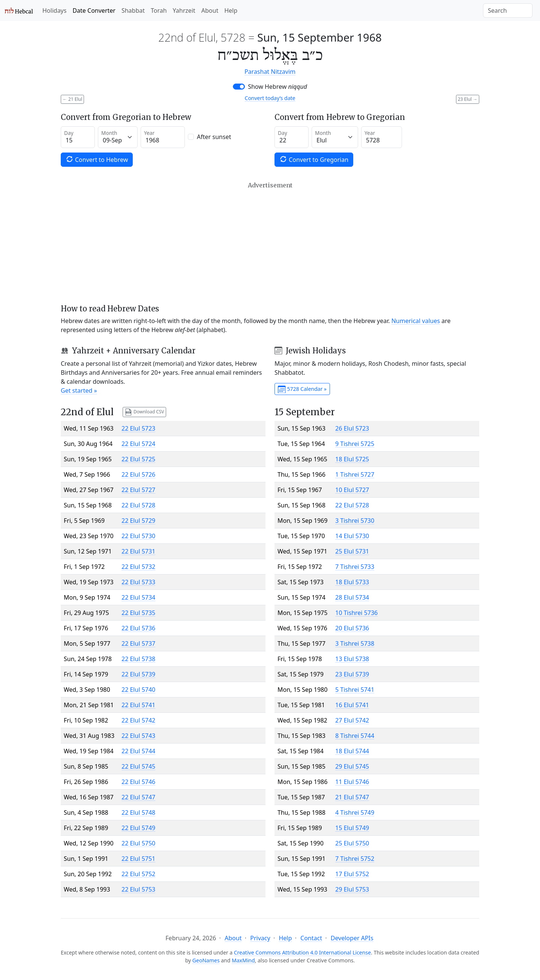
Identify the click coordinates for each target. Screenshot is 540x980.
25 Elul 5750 (352, 843)
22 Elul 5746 (138, 782)
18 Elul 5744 (352, 751)
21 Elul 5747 (352, 797)
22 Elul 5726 (138, 474)
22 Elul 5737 (138, 643)
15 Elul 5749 (352, 828)
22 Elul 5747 (138, 797)
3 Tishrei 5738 (355, 643)
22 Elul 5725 (138, 459)
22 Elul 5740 (138, 690)
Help (231, 10)
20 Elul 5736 (352, 628)
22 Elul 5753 (138, 889)
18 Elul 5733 (352, 582)
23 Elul (468, 99)
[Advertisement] (270, 243)
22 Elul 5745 (138, 766)
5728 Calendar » (302, 389)
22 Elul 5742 (138, 720)
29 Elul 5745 (352, 766)
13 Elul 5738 (352, 659)
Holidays (54, 10)
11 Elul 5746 (352, 782)
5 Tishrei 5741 (355, 690)
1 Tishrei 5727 (355, 474)
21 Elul (72, 99)
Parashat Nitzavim (270, 72)
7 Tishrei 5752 (355, 859)
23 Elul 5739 (352, 674)
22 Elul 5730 (138, 536)
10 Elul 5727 (352, 490)
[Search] (508, 10)
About (210, 10)
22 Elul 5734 (138, 597)
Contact (311, 938)
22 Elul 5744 (138, 751)
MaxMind (243, 960)
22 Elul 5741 (138, 705)
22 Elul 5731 (138, 551)
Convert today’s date (270, 98)
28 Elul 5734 (352, 597)
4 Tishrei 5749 (355, 812)
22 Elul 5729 (138, 521)
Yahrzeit (184, 10)
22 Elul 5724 (138, 444)
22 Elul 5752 (138, 874)
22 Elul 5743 (138, 736)
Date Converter (94, 10)
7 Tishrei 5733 (355, 567)
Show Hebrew (277, 87)
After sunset (214, 137)
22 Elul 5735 (138, 613)
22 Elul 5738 (138, 659)
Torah (159, 10)
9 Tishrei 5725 (355, 444)
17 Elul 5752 (352, 874)
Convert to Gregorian (314, 159)
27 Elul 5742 (352, 720)
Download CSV (144, 412)
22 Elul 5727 (138, 490)
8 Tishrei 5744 (355, 736)
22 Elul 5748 (138, 812)
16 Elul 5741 (352, 705)
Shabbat (133, 10)
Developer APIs (352, 938)
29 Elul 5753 (352, 889)
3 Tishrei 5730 (355, 521)
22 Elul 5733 (138, 582)
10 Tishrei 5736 (356, 613)
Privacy (260, 938)
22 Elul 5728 (138, 505)
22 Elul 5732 (138, 567)
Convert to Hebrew (97, 159)
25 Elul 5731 (352, 551)
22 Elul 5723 (138, 428)
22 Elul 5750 (138, 843)
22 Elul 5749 (138, 828)
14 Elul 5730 (352, 536)
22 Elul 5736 (138, 628)
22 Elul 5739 (138, 674)
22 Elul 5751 (138, 859)
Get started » (79, 391)
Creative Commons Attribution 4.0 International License (302, 952)
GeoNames (206, 960)
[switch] (239, 87)
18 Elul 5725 (352, 459)
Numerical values (416, 321)
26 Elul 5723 (352, 428)
